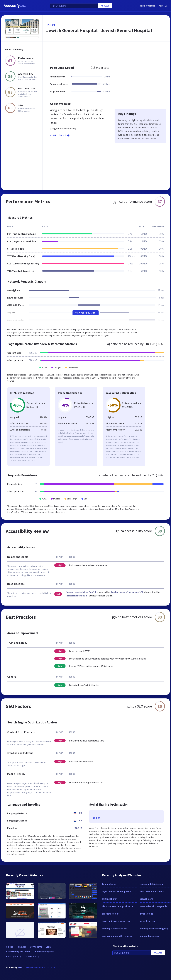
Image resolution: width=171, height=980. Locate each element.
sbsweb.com (146, 899)
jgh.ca (51, 25)
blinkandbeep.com (150, 936)
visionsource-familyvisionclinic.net (119, 906)
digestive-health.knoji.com (116, 891)
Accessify (15, 6)
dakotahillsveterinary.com (116, 921)
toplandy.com (110, 884)
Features (22, 947)
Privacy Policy (14, 956)
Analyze (105, 6)
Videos (10, 947)
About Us (163, 6)
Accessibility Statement (19, 952)
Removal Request (44, 952)
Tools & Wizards (147, 6)
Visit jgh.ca (60, 135)
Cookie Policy (32, 956)
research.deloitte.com (152, 884)
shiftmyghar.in (110, 899)
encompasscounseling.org (154, 928)
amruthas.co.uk (111, 914)
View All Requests (86, 313)
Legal (48, 947)
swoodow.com (148, 921)
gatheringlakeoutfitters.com (118, 936)
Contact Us (36, 947)
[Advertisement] (104, 52)
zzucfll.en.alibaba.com (152, 891)
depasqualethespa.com (115, 928)
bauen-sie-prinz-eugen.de (153, 906)
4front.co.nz (146, 914)
